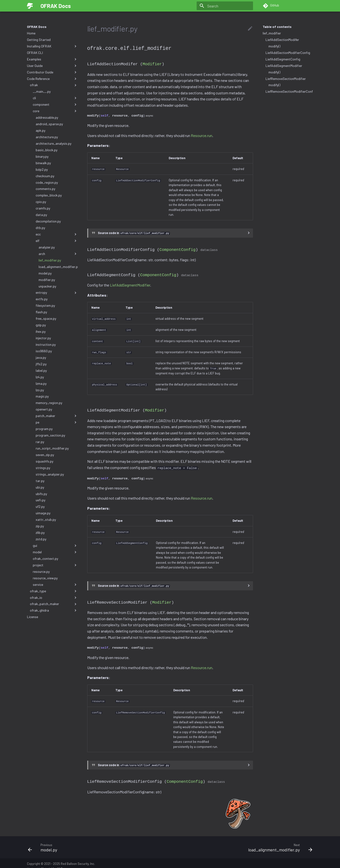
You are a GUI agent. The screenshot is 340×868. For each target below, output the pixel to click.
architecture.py (47, 137)
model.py (45, 273)
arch (58, 254)
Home (31, 33)
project (55, 565)
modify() (274, 46)
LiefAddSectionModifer (282, 40)
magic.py (42, 396)
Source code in (134, 232)
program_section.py (50, 435)
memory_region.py (49, 403)
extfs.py (42, 299)
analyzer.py (47, 247)
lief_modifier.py (50, 260)
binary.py (42, 156)
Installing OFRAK (52, 46)
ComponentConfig (178, 248)
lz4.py (40, 377)
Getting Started (39, 40)
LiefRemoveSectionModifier (286, 79)
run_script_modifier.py (52, 448)
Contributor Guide (52, 72)
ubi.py (40, 487)
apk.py (40, 130)
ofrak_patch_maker (54, 604)
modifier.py (47, 280)
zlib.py (40, 532)
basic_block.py (47, 150)
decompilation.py (48, 221)
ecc (57, 234)
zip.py (40, 526)
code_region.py (47, 182)
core (55, 111)
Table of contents (277, 27)
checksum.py (45, 176)
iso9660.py (44, 351)
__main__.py (42, 91)
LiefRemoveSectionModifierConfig (289, 91)
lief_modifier (272, 33)
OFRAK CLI (35, 53)
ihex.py (41, 331)
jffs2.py (41, 364)
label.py (41, 370)
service (55, 585)
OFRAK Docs (37, 27)
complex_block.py (49, 195)
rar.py (40, 442)
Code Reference (52, 79)
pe (57, 422)
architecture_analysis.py (53, 143)
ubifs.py (41, 494)
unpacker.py (47, 286)
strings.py (43, 468)
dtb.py (40, 228)
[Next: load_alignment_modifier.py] (243, 841)
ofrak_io (54, 598)
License (33, 617)
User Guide (52, 66)
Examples (52, 59)
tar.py (40, 481)
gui (55, 546)
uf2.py (40, 506)
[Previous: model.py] (97, 841)
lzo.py (40, 390)
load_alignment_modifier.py (58, 267)
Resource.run (202, 134)
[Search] (225, 6)
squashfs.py (44, 461)
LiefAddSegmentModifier (284, 66)
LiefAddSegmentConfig (283, 59)
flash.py (41, 312)
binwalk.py (43, 163)
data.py (41, 215)
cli (55, 98)
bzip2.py (42, 169)
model (55, 552)
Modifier (152, 63)
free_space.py (46, 318)
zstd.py (41, 539)
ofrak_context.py (45, 558)
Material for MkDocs (54, 863)
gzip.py (41, 325)
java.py (41, 357)
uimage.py (43, 513)
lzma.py (41, 383)
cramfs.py (43, 208)
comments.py (45, 189)
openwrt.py (44, 409)
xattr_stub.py (46, 519)
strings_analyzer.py (50, 474)
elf (57, 241)
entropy (57, 293)
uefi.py (40, 500)
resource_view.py (45, 578)
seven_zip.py (45, 455)
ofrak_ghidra (54, 610)
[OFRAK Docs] (30, 6)
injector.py (43, 338)
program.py (44, 429)
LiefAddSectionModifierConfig (288, 53)
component (55, 104)
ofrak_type (54, 591)
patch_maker (57, 416)
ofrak (54, 85)
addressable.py (47, 117)
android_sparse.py (49, 124)
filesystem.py (45, 305)
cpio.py (41, 202)
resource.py (41, 571)
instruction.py (46, 344)
